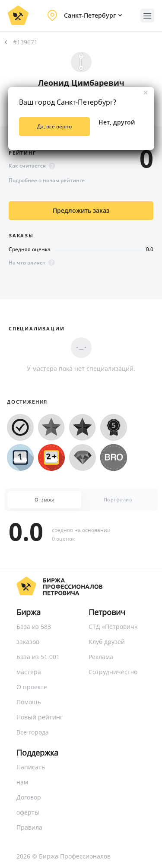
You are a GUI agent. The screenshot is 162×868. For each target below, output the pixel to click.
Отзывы (44, 499)
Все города (33, 732)
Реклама (101, 657)
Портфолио (118, 499)
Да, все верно (54, 126)
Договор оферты (29, 805)
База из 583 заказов (34, 634)
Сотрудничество (113, 672)
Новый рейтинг (40, 717)
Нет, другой (117, 122)
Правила (29, 827)
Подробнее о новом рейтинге (47, 180)
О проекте (32, 687)
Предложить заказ (81, 210)
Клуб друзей (107, 642)
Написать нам (31, 775)
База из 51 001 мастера (38, 664)
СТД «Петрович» (113, 627)
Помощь (29, 702)
